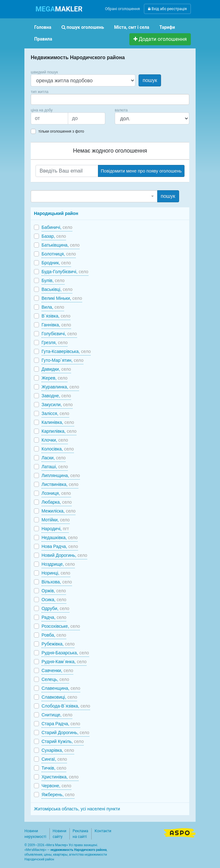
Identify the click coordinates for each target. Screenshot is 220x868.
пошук (150, 80)
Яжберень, (58, 795)
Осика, (54, 600)
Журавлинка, (60, 387)
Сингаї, (54, 759)
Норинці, (56, 573)
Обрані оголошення (122, 9)
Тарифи (167, 27)
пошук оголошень (83, 27)
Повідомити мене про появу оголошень (141, 171)
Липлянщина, (61, 475)
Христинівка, (60, 777)
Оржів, (54, 591)
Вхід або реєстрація (167, 9)
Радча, (54, 617)
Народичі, (55, 529)
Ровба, (54, 635)
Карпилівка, (59, 431)
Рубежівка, (58, 644)
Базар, (54, 236)
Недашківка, (60, 538)
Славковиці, (59, 697)
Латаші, (55, 467)
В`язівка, (56, 316)
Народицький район (56, 213)
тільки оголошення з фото (61, 131)
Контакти (103, 831)
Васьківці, (57, 289)
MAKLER (59, 9)
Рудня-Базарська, (65, 653)
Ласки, (54, 458)
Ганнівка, (56, 325)
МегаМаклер (36, 850)
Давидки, (56, 369)
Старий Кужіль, (63, 741)
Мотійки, (56, 520)
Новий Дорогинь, (64, 555)
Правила (43, 39)
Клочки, (55, 440)
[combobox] (110, 99)
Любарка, (57, 502)
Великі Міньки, (62, 298)
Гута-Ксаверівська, (66, 351)
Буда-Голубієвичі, (65, 272)
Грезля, (55, 343)
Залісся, (55, 413)
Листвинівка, (60, 484)
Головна (43, 27)
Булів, (53, 280)
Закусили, (57, 405)
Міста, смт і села (132, 27)
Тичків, (54, 768)
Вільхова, (57, 582)
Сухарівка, (58, 750)
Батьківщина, (61, 245)
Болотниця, (59, 254)
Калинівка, (58, 422)
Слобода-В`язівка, (66, 706)
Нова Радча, (60, 546)
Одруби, (55, 608)
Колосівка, (58, 449)
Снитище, (57, 715)
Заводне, (56, 396)
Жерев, (55, 378)
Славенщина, (61, 688)
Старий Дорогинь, (65, 733)
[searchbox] (42, 99)
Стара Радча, (61, 724)
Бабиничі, (57, 227)
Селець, (55, 679)
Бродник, (56, 263)
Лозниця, (56, 493)
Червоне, (56, 786)
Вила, (53, 307)
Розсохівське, (61, 626)
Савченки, (57, 670)
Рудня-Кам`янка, (64, 662)
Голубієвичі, (59, 334)
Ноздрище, (58, 564)
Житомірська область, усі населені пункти (77, 809)
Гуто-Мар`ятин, (62, 360)
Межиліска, (58, 511)
